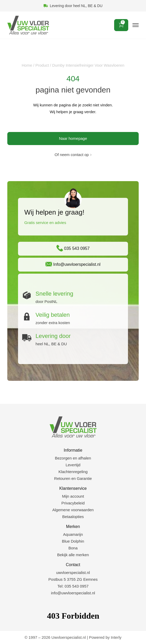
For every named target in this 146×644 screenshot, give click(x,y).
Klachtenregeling (73, 472)
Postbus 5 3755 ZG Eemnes (73, 579)
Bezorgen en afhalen (73, 458)
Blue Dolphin (73, 541)
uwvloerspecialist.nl (73, 573)
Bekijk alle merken (73, 555)
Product (42, 65)
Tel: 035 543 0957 (73, 586)
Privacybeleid (73, 503)
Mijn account (73, 496)
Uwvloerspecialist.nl (69, 637)
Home (27, 65)
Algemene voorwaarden (73, 510)
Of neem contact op (72, 155)
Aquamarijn (73, 534)
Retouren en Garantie (73, 478)
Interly (116, 637)
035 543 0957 (73, 248)
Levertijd (73, 465)
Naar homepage (73, 138)
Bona (73, 548)
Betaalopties (73, 517)
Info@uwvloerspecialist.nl (73, 264)
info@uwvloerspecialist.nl (73, 593)
